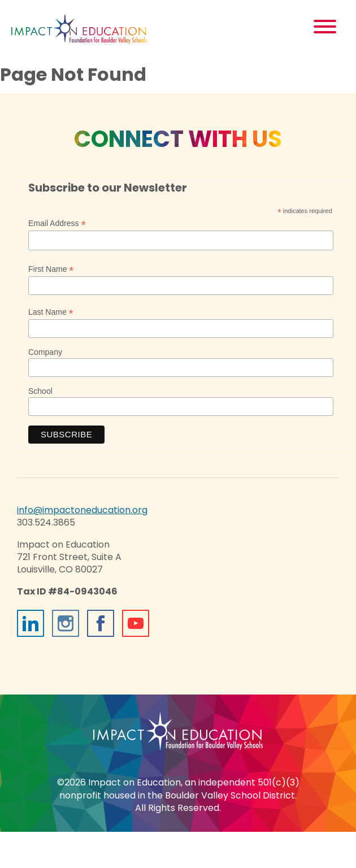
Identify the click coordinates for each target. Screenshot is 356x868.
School (40, 391)
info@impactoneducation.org (82, 510)
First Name (51, 269)
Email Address (57, 223)
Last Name (51, 312)
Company (45, 352)
